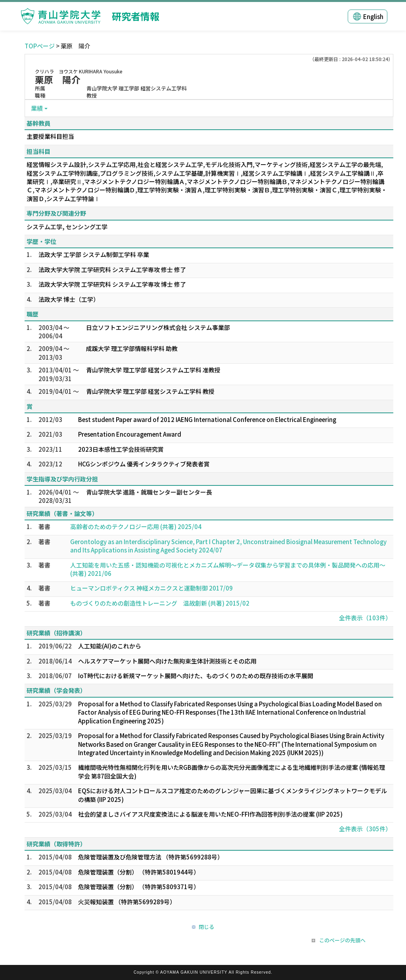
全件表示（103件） (365, 618)
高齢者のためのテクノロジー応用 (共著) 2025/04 (136, 526)
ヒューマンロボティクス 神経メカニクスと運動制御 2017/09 (151, 588)
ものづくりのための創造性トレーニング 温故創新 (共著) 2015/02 (160, 603)
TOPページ (40, 46)
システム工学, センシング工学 (67, 227)
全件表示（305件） (365, 829)
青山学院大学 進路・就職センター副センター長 (149, 492)
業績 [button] (37, 108)
